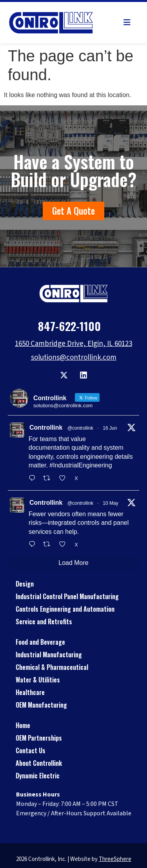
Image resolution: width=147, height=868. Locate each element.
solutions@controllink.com (74, 358)
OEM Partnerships (39, 738)
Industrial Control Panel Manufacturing (67, 596)
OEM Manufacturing (41, 705)
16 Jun (110, 428)
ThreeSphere (115, 859)
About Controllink (39, 763)
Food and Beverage (40, 642)
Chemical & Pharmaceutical (52, 667)
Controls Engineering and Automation (65, 609)
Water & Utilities (38, 680)
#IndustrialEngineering (81, 465)
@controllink (80, 428)
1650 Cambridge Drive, (51, 344)
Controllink (46, 428)
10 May (110, 503)
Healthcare (30, 692)
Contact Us (31, 750)
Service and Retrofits (44, 622)
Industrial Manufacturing (49, 655)
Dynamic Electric (38, 776)
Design (25, 584)
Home (23, 725)
